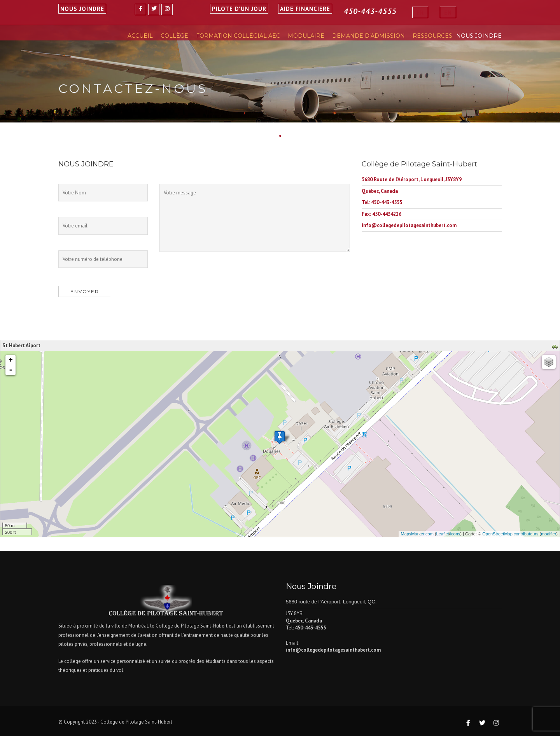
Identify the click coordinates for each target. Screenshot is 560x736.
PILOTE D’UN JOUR (239, 9)
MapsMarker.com (417, 534)
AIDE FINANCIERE (305, 9)
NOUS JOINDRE (82, 9)
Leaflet (443, 534)
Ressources (432, 36)
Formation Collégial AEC (238, 36)
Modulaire (306, 36)
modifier (549, 534)
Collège (174, 36)
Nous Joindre (479, 36)
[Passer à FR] (420, 12)
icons (455, 534)
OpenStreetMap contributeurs (510, 534)
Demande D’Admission (368, 36)
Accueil (140, 36)
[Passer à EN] (448, 12)
